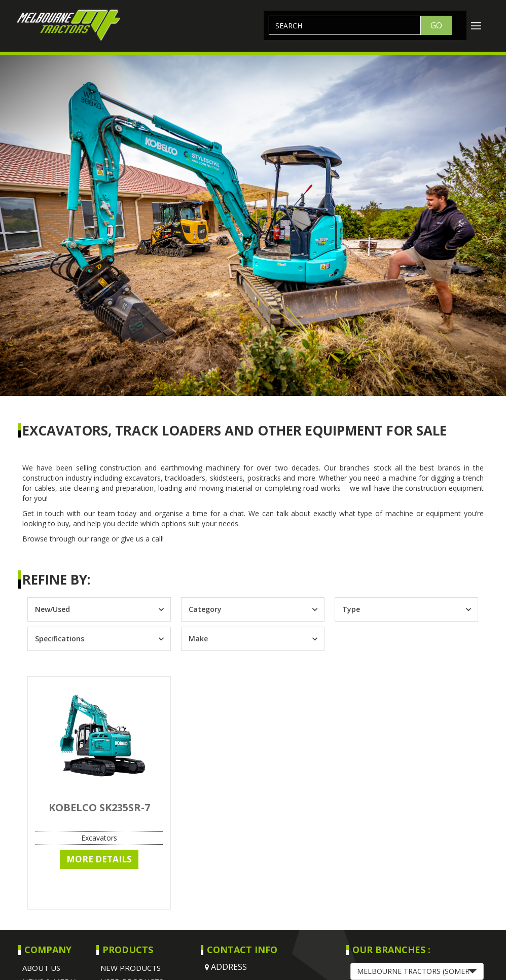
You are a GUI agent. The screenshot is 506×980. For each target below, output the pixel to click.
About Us (41, 968)
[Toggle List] (161, 609)
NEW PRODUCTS (131, 968)
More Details (99, 859)
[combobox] (90, 609)
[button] (417, 971)
